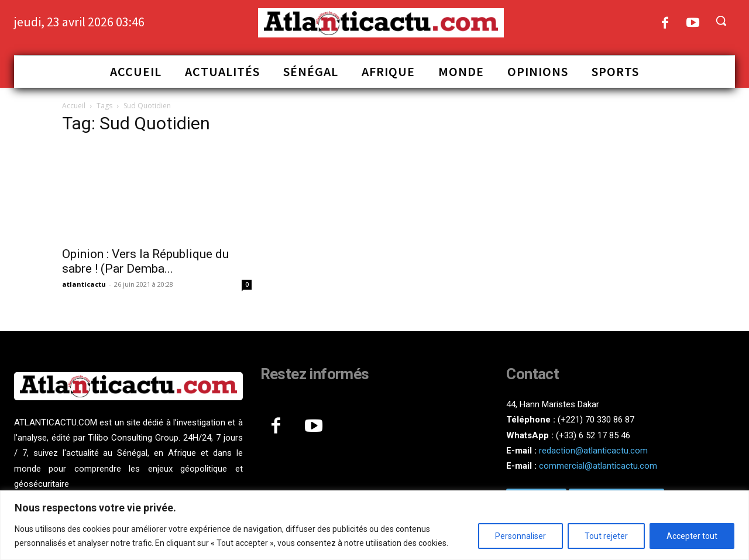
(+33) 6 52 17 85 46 (593, 435)
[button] (721, 20)
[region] (374, 525)
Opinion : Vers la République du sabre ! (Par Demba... (145, 261)
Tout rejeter (606, 536)
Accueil (74, 106)
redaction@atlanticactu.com (593, 451)
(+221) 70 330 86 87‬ (596, 420)
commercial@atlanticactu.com (598, 466)
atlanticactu (84, 284)
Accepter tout (692, 536)
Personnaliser (520, 536)
